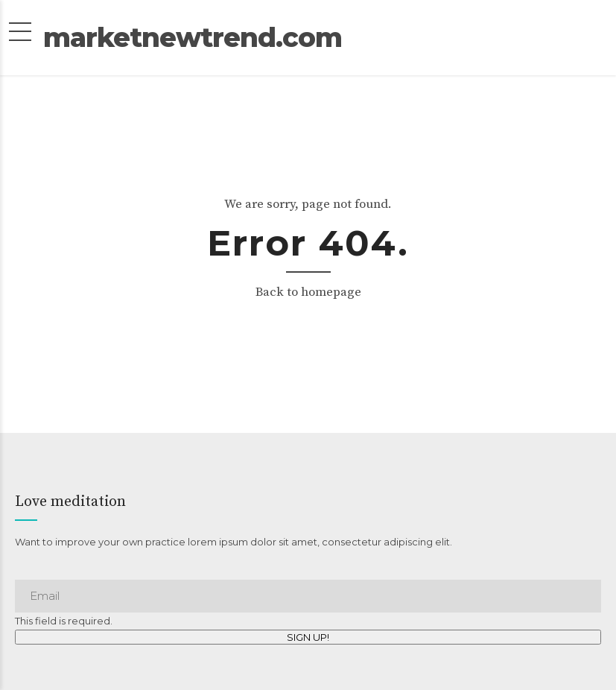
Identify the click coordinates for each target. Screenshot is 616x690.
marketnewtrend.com (308, 47)
